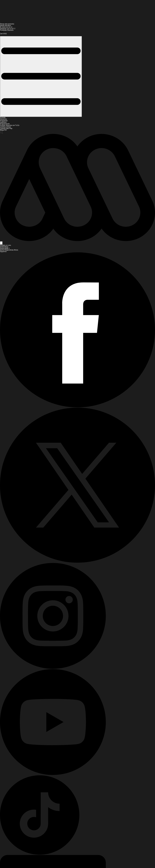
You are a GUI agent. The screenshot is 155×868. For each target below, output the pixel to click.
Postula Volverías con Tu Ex (10, 125)
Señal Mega (4, 247)
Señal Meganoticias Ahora (9, 250)
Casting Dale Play (6, 128)
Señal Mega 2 (5, 248)
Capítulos (3, 122)
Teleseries (3, 119)
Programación (5, 124)
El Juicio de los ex (6, 27)
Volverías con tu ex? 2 (8, 29)
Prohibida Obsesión (7, 30)
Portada (3, 118)
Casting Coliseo (5, 127)
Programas (4, 121)
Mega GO (3, 130)
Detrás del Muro (6, 25)
